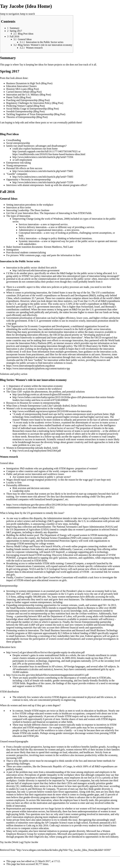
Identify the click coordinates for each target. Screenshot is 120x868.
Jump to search (27, 14)
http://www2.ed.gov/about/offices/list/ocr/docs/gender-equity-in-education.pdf (45, 652)
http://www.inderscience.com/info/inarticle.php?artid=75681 (43, 171)
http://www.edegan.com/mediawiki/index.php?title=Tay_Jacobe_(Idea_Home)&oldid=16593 (64, 850)
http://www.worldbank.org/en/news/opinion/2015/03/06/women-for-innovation (52, 411)
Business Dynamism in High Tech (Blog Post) (29, 83)
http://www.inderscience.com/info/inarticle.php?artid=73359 (43, 182)
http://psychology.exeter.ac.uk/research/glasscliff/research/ (42, 394)
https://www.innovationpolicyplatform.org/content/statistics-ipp (38, 368)
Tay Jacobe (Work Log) (12, 842)
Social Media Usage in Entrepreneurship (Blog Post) (33, 109)
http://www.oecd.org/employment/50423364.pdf (37, 451)
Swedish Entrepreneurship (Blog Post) (25, 111)
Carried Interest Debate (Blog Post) (24, 92)
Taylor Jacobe (31, 842)
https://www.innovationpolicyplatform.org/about (31, 366)
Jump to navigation (10, 14)
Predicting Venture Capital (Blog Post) (26, 106)
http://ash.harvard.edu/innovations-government (36, 270)
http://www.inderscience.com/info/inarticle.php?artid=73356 (43, 157)
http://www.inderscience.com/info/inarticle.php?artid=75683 (43, 177)
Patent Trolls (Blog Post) (19, 97)
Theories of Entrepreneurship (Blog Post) (27, 117)
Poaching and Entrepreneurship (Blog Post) (28, 100)
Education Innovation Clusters (21, 86)
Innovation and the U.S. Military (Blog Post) (29, 95)
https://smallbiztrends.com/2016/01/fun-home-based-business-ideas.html (49, 154)
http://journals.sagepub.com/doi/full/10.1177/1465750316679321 (45, 151)
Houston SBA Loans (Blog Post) (23, 89)
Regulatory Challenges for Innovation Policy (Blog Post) (35, 103)
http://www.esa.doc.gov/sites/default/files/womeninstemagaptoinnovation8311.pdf (47, 675)
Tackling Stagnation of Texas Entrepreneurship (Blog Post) (36, 114)
